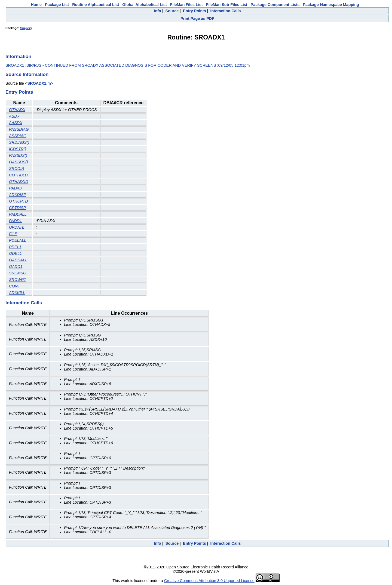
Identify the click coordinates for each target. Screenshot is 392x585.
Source (172, 11)
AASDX (16, 123)
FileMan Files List (186, 5)
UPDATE (17, 227)
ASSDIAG (18, 136)
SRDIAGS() (19, 142)
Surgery (26, 28)
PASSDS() (18, 155)
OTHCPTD (19, 201)
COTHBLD (18, 175)
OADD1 (16, 267)
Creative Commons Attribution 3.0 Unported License (209, 581)
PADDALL (18, 214)
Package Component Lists (275, 5)
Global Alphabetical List (144, 5)
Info (157, 11)
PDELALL (18, 240)
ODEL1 (15, 253)
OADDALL (18, 260)
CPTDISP (17, 208)
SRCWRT (18, 280)
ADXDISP (18, 195)
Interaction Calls (226, 11)
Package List (57, 5)
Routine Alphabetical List (96, 5)
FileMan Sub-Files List (227, 5)
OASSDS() (19, 162)
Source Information (27, 74)
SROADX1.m (39, 83)
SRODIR (17, 169)
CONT (15, 286)
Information (18, 56)
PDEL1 (15, 247)
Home (36, 5)
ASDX (14, 116)
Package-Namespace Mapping (331, 5)
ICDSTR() (18, 149)
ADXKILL (17, 293)
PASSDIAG (19, 129)
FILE (13, 234)
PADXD (16, 188)
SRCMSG (18, 273)
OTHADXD (19, 182)
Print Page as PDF (197, 19)
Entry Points (195, 11)
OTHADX (17, 110)
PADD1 (15, 221)
